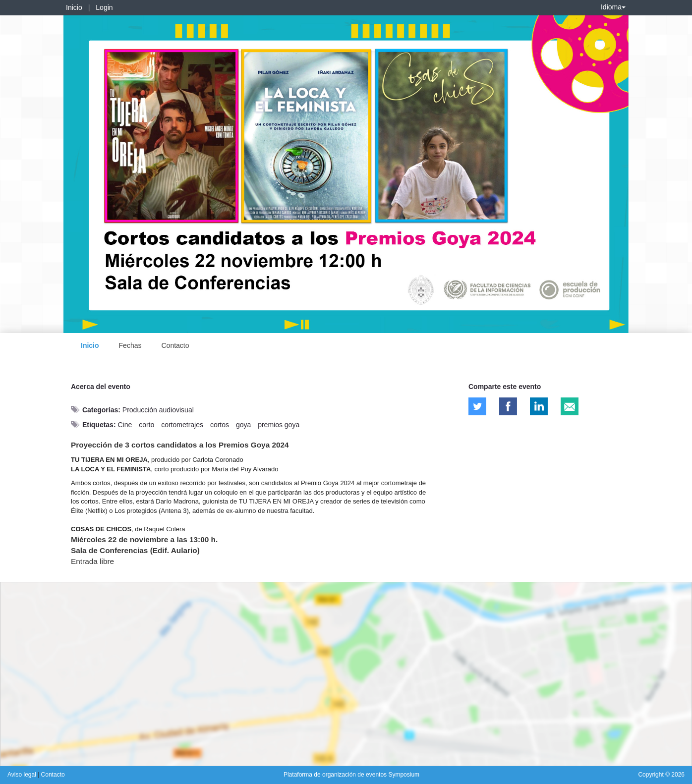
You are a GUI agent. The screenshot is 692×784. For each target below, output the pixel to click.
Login (104, 7)
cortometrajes (182, 425)
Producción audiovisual (158, 410)
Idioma (613, 7)
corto (146, 425)
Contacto (175, 345)
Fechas (130, 345)
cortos (220, 425)
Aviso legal (23, 775)
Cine (125, 425)
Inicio (74, 7)
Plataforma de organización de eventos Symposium (351, 775)
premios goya (279, 425)
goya (243, 425)
